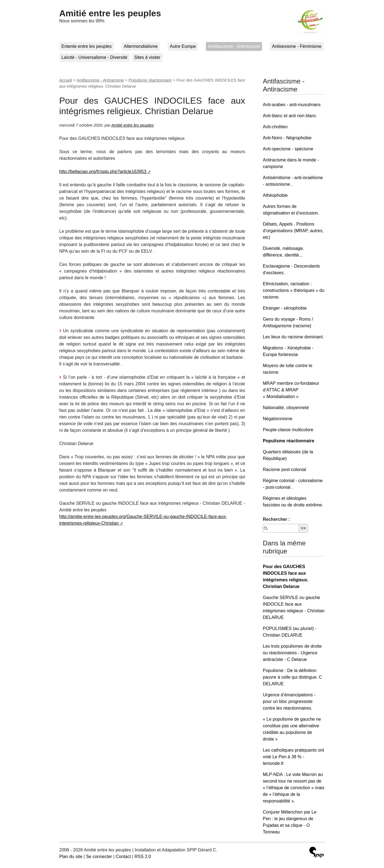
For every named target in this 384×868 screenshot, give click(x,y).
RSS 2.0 (143, 857)
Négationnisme (278, 419)
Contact (123, 857)
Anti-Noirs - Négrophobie (287, 138)
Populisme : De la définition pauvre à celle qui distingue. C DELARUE (292, 677)
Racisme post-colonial (285, 470)
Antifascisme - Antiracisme (234, 46)
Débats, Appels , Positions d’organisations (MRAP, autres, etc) (293, 231)
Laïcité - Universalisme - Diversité (94, 57)
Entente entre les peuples (86, 46)
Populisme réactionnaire (150, 80)
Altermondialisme (141, 46)
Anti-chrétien (275, 127)
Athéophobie (275, 195)
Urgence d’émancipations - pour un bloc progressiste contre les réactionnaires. (289, 701)
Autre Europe (183, 46)
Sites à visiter (147, 57)
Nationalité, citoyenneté (286, 408)
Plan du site (71, 857)
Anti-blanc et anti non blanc (290, 116)
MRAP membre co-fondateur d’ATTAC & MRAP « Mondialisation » (291, 390)
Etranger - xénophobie (285, 308)
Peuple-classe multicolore (288, 430)
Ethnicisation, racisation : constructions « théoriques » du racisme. (294, 290)
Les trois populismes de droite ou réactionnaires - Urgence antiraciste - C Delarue (292, 653)
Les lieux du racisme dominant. (293, 337)
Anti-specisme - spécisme (288, 149)
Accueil (66, 80)
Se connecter (99, 857)
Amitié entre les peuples (110, 13)
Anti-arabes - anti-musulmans (292, 105)
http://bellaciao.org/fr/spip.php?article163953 (103, 172)
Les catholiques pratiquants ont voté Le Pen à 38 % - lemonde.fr (293, 757)
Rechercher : (276, 519)
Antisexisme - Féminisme (297, 46)
